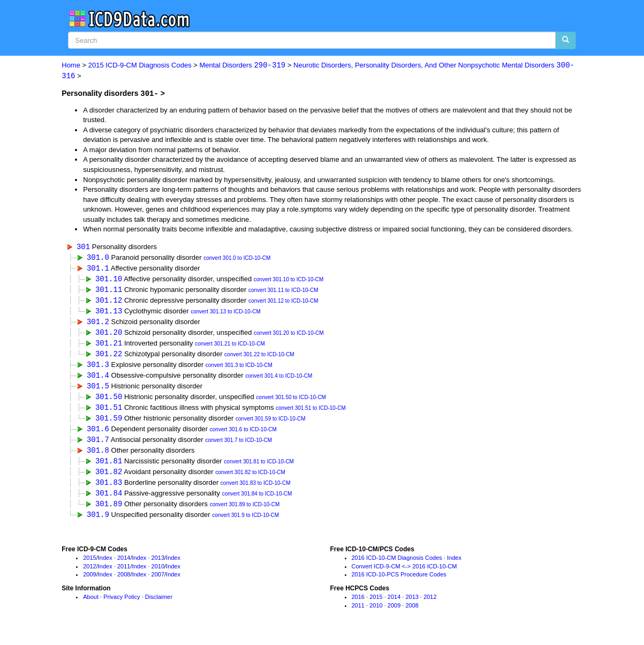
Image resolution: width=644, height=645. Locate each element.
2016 (358, 605)
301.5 (98, 390)
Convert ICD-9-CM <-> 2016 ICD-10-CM (404, 574)
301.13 (109, 313)
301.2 (98, 324)
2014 (124, 566)
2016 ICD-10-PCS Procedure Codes (399, 582)
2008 (124, 582)
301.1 (98, 269)
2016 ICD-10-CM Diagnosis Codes (397, 566)
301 (83, 247)
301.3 (98, 368)
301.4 (98, 379)
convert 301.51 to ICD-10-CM (311, 413)
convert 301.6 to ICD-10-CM (243, 435)
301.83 (109, 489)
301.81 (109, 467)
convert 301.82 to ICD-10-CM (250, 479)
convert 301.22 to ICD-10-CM (259, 358)
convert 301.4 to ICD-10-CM (279, 380)
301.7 (98, 445)
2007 (158, 582)
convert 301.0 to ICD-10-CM (237, 259)
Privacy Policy (122, 605)
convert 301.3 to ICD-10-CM (239, 369)
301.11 (109, 291)
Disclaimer (159, 605)
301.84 (109, 500)
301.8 (98, 456)
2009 (89, 582)
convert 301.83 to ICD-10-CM (256, 490)
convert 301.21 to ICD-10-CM (230, 347)
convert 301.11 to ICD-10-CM (283, 292)
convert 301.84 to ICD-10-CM (257, 501)
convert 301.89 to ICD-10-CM (245, 512)
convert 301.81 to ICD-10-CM (259, 468)
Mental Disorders (243, 66)
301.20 (109, 335)
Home (71, 66)
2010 (158, 574)
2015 (89, 566)
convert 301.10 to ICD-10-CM (289, 281)
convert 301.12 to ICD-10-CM (283, 303)
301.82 (109, 478)
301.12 (109, 302)
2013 (158, 566)
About (91, 605)
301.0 (98, 258)
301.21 (109, 346)
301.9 (98, 522)
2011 (124, 574)
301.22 (109, 357)
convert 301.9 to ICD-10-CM (245, 523)
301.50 (109, 401)
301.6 (98, 434)
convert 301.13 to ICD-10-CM (226, 314)
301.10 (109, 280)
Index (105, 566)
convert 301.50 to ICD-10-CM (291, 402)
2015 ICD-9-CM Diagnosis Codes (140, 66)
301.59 (109, 423)
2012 (89, 574)
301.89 (109, 511)
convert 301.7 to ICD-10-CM (238, 446)
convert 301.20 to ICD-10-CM (289, 336)
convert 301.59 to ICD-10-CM (271, 424)
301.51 (109, 412)
